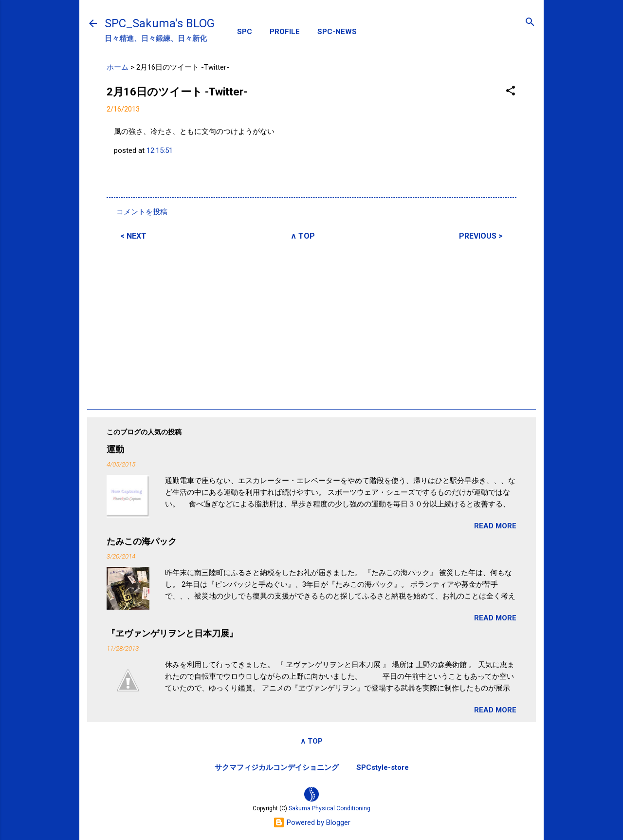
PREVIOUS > (481, 236)
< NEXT (133, 236)
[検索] (530, 23)
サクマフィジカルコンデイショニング (277, 767)
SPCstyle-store (383, 767)
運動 (115, 449)
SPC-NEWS (337, 32)
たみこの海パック (142, 541)
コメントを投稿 (142, 212)
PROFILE (285, 32)
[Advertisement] (311, 323)
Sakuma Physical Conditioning (330, 808)
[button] (511, 91)
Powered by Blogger (312, 822)
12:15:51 (160, 150)
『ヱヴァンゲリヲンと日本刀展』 (172, 633)
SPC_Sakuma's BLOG (160, 23)
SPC (245, 32)
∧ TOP (303, 236)
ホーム (118, 67)
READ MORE (495, 526)
